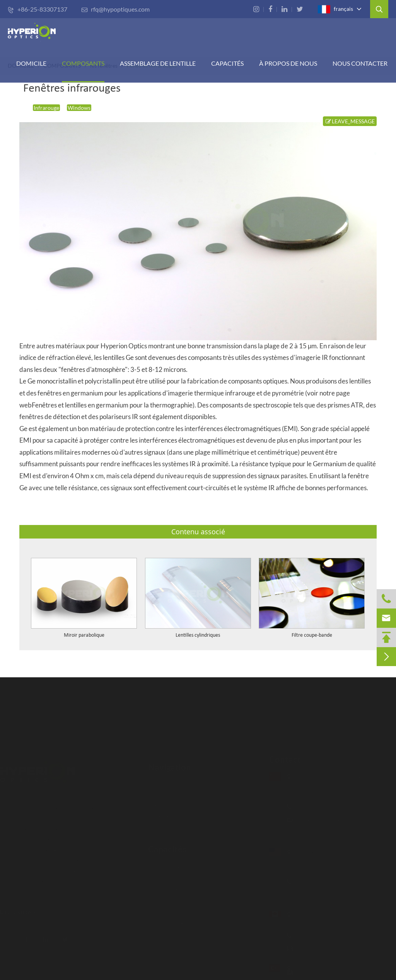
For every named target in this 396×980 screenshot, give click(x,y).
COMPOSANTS (83, 63)
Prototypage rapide (177, 918)
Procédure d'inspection (182, 930)
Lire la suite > (22, 912)
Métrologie (166, 885)
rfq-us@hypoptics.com (322, 894)
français (335, 9)
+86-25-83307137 (38, 9)
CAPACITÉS (227, 63)
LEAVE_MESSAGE (350, 121)
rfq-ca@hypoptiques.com (326, 948)
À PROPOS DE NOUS (288, 63)
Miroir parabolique (84, 635)
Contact (281, 759)
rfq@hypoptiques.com (115, 9)
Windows (79, 108)
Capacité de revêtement (182, 873)
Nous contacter (360, 63)
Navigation (170, 764)
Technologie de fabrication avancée (197, 862)
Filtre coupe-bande (312, 635)
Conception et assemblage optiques (198, 896)
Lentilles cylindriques (198, 635)
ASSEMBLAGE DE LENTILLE (189, 803)
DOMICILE (31, 63)
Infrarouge (46, 108)
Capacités (167, 846)
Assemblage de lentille (158, 63)
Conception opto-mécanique (189, 907)
